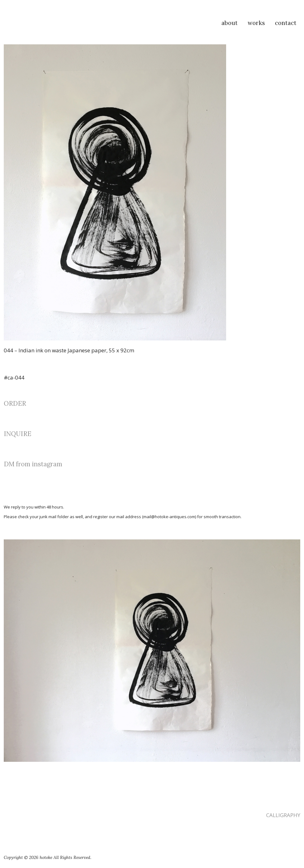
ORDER (15, 403)
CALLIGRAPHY (283, 815)
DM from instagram (33, 464)
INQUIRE (18, 434)
